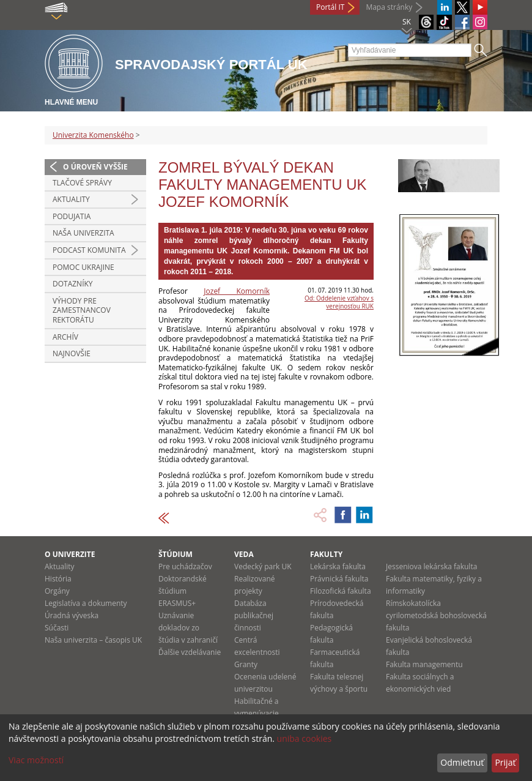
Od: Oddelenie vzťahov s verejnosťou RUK (339, 302)
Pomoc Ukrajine (83, 267)
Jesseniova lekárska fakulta (431, 566)
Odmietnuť (462, 762)
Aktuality (71, 199)
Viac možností (36, 760)
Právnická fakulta (339, 579)
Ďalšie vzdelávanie (190, 652)
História (58, 579)
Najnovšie (72, 353)
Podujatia (72, 216)
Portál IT (330, 7)
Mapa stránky (389, 7)
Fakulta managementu (424, 664)
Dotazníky (73, 284)
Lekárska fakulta (338, 566)
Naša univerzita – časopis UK (93, 640)
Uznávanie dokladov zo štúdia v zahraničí (188, 628)
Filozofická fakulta (341, 591)
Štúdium (175, 554)
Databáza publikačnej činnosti (254, 615)
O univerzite (70, 554)
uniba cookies (305, 738)
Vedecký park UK (263, 566)
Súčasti (57, 628)
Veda (244, 554)
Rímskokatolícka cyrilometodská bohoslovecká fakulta (436, 615)
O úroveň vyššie (95, 167)
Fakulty (326, 554)
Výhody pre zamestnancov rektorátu (82, 310)
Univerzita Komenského (93, 135)
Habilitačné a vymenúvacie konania (257, 713)
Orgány (57, 591)
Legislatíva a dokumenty (86, 603)
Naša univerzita (83, 233)
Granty (246, 664)
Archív (65, 337)
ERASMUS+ (177, 603)
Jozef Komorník (237, 291)
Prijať (505, 762)
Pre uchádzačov (185, 566)
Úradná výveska (72, 615)
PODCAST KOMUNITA (89, 250)
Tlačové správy (82, 183)
